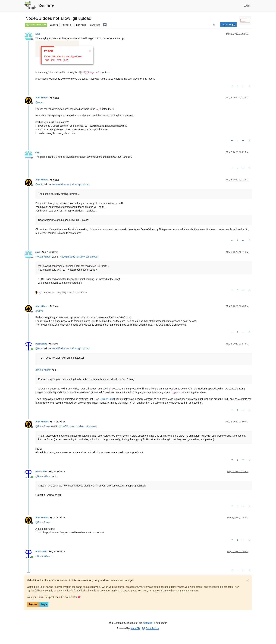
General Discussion (36, 25)
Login (44, 604)
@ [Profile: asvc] (39, 102)
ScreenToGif (107, 399)
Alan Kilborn (42, 98)
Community (47, 6)
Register (33, 604)
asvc (38, 34)
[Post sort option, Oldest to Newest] (214, 25)
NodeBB (135, 628)
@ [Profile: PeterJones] (43, 426)
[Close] (248, 580)
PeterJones (41, 344)
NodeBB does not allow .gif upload (70, 185)
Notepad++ (149, 623)
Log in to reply (228, 25)
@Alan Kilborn (50, 252)
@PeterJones (58, 422)
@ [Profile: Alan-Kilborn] (43, 257)
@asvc (54, 98)
